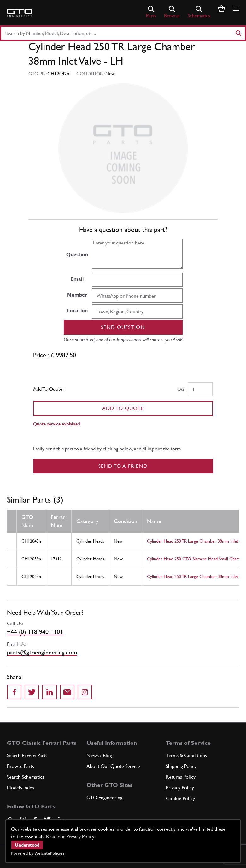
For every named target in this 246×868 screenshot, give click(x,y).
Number (77, 295)
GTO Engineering (104, 797)
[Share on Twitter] (32, 692)
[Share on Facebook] (14, 692)
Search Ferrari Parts (27, 755)
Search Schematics (26, 777)
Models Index (21, 788)
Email (77, 279)
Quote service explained (57, 424)
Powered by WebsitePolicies (38, 853)
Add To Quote (123, 408)
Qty (181, 389)
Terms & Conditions (186, 755)
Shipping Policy (181, 766)
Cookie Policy (180, 798)
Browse (172, 12)
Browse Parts (20, 766)
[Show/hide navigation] (236, 9)
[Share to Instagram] (85, 692)
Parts (151, 12)
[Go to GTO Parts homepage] (20, 13)
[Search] (238, 33)
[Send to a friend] (67, 692)
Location (77, 311)
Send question (123, 327)
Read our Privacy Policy (70, 837)
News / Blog (99, 755)
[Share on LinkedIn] (50, 692)
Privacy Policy (180, 788)
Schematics (199, 12)
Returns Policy (181, 777)
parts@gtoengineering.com (42, 652)
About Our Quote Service (113, 766)
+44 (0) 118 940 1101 (35, 632)
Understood (27, 845)
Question (77, 254)
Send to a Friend (123, 466)
